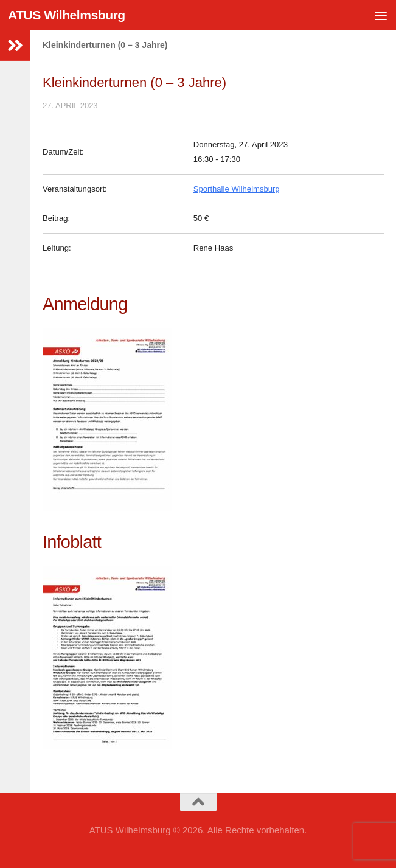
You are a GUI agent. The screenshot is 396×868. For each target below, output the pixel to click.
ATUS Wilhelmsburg (67, 15)
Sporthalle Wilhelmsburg (237, 189)
